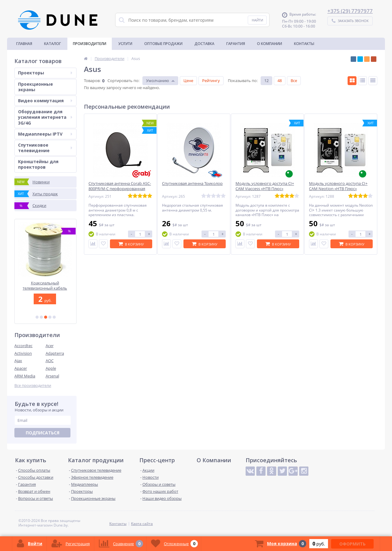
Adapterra (55, 353)
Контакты (304, 44)
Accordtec (23, 346)
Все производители (33, 386)
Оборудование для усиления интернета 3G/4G (45, 117)
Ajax (18, 361)
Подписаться (43, 433)
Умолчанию (158, 81)
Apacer (21, 368)
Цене (188, 81)
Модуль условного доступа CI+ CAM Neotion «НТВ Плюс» (338, 186)
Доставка (204, 44)
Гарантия (236, 44)
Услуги (125, 44)
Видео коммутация (45, 101)
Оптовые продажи (163, 44)
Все (294, 81)
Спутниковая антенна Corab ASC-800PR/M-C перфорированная (120, 186)
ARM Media (25, 376)
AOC (50, 361)
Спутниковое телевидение (45, 148)
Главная (24, 44)
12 (266, 81)
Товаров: (92, 81)
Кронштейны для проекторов (38, 164)
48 (280, 81)
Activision (23, 353)
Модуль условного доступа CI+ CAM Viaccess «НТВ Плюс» (265, 186)
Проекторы (45, 73)
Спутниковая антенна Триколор (192, 184)
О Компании (269, 44)
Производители (90, 44)
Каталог (53, 44)
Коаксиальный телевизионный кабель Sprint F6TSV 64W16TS (45, 285)
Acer (50, 346)
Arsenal (52, 376)
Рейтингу (211, 81)
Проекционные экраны (36, 87)
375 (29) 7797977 (352, 11)
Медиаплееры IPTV (45, 134)
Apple (51, 368)
